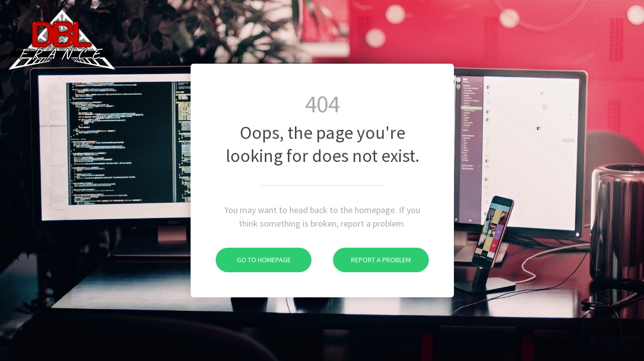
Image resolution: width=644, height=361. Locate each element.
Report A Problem (372, 260)
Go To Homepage (253, 260)
